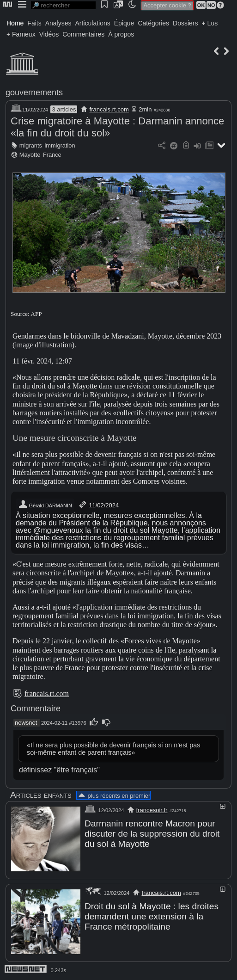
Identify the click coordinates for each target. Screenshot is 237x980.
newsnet (26, 723)
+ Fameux (21, 34)
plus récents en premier (114, 796)
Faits (34, 23)
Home (15, 23)
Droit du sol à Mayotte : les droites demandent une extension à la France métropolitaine (152, 916)
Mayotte (30, 155)
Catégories (153, 23)
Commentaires (83, 34)
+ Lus (210, 23)
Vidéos (49, 34)
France (52, 155)
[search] (63, 5)
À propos (121, 34)
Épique (124, 23)
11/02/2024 (98, 505)
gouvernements (34, 92)
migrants (31, 145)
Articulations (93, 23)
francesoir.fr (152, 810)
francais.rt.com (109, 109)
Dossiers (185, 23)
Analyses (58, 23)
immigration (60, 145)
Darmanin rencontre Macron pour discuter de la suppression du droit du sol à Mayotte (152, 834)
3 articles (64, 109)
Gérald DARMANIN (45, 505)
